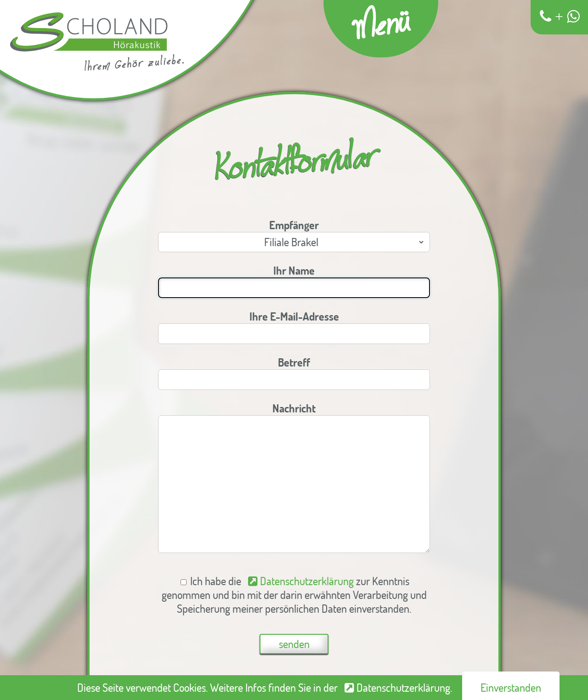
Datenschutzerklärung (307, 581)
